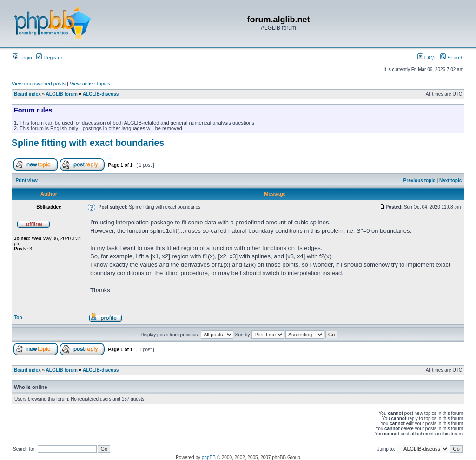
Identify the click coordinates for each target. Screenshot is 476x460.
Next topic (450, 181)
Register (49, 58)
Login (22, 58)
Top (18, 318)
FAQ (426, 58)
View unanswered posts (39, 84)
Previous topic (420, 181)
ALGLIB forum (62, 94)
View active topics (90, 84)
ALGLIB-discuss (101, 94)
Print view (27, 181)
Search (452, 58)
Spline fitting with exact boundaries (88, 143)
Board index (27, 94)
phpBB (209, 457)
